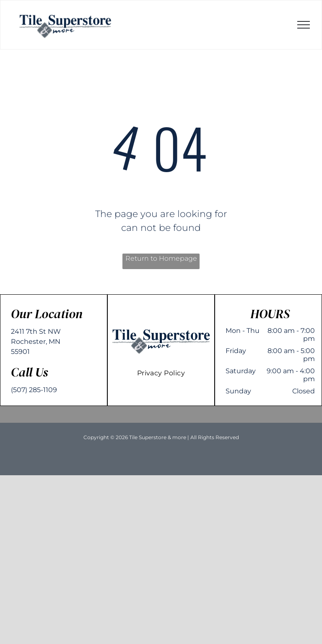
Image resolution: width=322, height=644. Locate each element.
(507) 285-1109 (34, 390)
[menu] (304, 25)
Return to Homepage (161, 258)
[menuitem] (161, 373)
